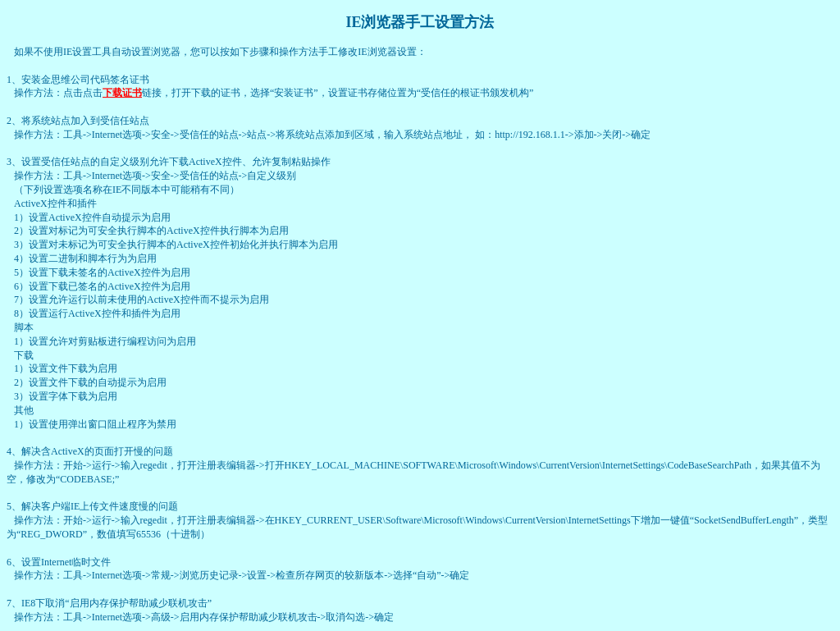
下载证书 (122, 93)
